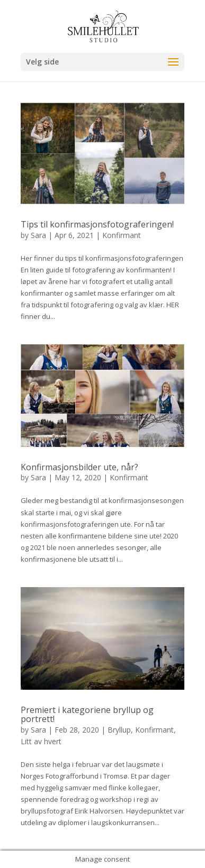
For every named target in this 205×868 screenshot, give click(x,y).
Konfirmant (122, 235)
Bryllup (119, 730)
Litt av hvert (41, 741)
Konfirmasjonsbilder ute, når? (79, 467)
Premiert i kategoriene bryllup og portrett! (87, 715)
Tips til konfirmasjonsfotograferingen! (97, 224)
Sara (38, 235)
